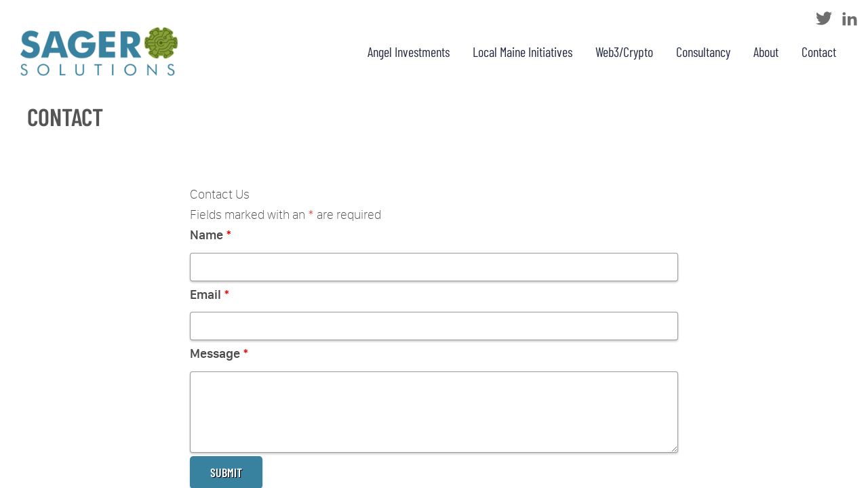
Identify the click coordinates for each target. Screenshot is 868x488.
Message (219, 353)
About (766, 52)
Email (210, 294)
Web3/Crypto (624, 52)
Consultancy (703, 52)
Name (211, 235)
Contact (819, 52)
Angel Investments (409, 52)
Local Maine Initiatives (522, 52)
